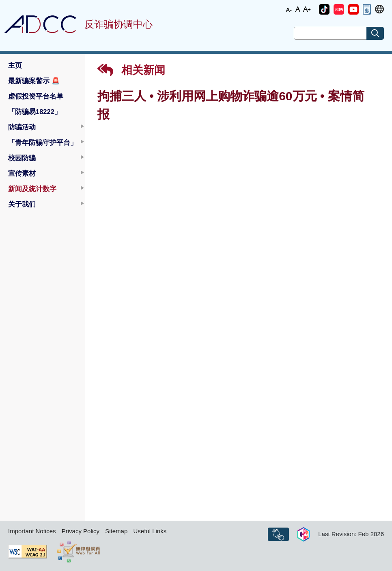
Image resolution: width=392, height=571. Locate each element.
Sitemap (116, 531)
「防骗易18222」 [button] (35, 112)
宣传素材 (22, 173)
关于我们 (22, 204)
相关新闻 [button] (131, 70)
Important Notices (32, 531)
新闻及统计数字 (32, 189)
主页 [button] (15, 65)
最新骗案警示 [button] (34, 81)
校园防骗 (22, 158)
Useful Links (150, 531)
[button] (324, 9)
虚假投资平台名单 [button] (36, 96)
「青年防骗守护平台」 (43, 142)
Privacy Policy (81, 531)
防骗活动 (22, 127)
